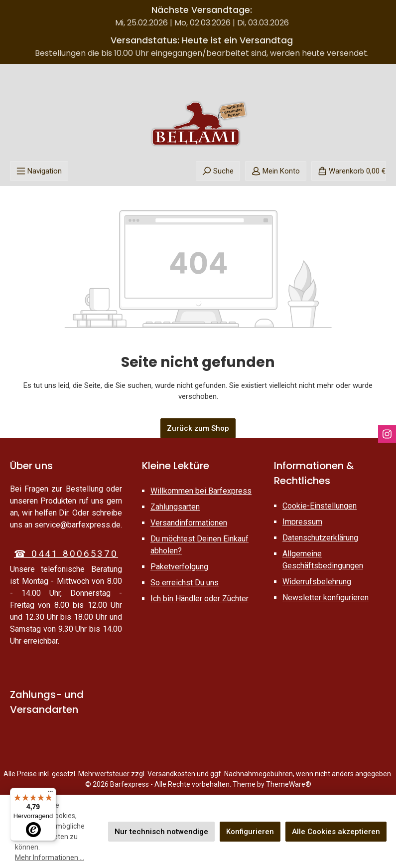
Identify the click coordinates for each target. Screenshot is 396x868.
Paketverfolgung (179, 567)
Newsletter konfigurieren (326, 598)
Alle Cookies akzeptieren (336, 832)
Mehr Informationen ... (50, 858)
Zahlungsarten (175, 507)
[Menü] (39, 171)
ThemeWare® (289, 784)
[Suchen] (218, 171)
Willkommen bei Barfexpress (201, 491)
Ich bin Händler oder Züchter (199, 599)
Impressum (302, 522)
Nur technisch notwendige (161, 832)
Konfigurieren (250, 832)
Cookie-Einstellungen (320, 506)
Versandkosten (171, 774)
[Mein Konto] (276, 171)
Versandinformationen (189, 523)
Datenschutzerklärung (320, 538)
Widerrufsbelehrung (317, 582)
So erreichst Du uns (185, 583)
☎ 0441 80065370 (66, 554)
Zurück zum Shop (198, 428)
